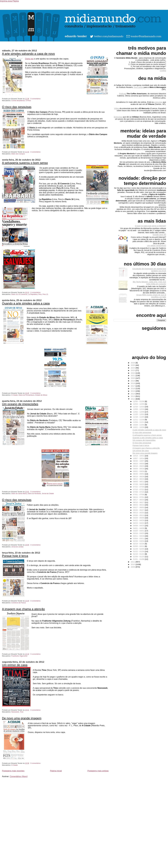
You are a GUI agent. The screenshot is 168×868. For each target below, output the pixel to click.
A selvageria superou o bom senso (25, 163)
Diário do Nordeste (34, 494)
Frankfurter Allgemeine (19, 656)
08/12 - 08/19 (139, 479)
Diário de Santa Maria (19, 494)
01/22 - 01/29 (139, 551)
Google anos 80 (159, 235)
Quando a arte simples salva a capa (26, 303)
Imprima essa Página (9, 1)
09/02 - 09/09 (139, 471)
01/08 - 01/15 (139, 557)
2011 (133, 562)
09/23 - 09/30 (139, 464)
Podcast (123, 94)
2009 (133, 567)
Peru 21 (45, 294)
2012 (133, 399)
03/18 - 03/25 (139, 533)
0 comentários (35, 99)
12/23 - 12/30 (139, 404)
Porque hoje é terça (15, 556)
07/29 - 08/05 (139, 484)
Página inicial (56, 771)
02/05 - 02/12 (139, 546)
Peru (40, 294)
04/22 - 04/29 (139, 520)
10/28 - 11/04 (139, 425)
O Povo (28, 101)
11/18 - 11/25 (139, 417)
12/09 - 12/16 (139, 409)
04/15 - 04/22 (139, 523)
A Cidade (14, 395)
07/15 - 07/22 (139, 489)
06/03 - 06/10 (139, 505)
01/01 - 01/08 (139, 559)
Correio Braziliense (18, 101)
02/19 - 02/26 (139, 544)
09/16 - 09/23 (139, 466)
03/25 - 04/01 (139, 531)
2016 (133, 388)
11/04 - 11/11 (139, 422)
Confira (163, 71)
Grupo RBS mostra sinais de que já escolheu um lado (151, 296)
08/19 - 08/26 (139, 476)
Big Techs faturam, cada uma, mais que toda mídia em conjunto (149, 283)
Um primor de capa (15, 665)
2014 (133, 394)
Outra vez (29, 59)
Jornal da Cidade (48, 494)
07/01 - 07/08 (139, 494)
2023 (133, 370)
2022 (133, 373)
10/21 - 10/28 (139, 427)
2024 (133, 368)
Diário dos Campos (18, 154)
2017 (133, 386)
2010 (133, 564)
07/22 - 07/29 (139, 487)
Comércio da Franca (19, 603)
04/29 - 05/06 (139, 518)
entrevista (158, 102)
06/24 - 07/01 (139, 497)
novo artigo (138, 87)
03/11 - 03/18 (139, 536)
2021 (133, 375)
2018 (133, 383)
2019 (133, 381)
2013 (133, 396)
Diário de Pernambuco (26, 395)
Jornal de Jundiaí (17, 547)
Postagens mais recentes (13, 771)
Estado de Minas (41, 395)
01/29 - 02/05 (139, 549)
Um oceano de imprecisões (20, 404)
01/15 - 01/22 (139, 554)
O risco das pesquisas (17, 107)
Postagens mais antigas (98, 771)
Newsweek (15, 712)
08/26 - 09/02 (139, 474)
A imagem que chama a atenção (23, 609)
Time (22, 712)
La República (33, 294)
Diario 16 (15, 294)
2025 (133, 365)
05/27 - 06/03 (139, 507)
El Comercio (23, 294)
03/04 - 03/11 (139, 539)
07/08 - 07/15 (139, 492)
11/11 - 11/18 (139, 420)
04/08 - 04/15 (139, 526)
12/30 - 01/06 (139, 401)
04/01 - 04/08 (139, 528)
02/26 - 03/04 (139, 541)
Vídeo (117, 108)
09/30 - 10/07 (139, 461)
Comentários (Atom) (19, 776)
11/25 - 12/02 (139, 414)
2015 (133, 391)
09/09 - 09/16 (139, 469)
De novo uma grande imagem (22, 718)
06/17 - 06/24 (139, 500)
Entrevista (118, 117)
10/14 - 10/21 (139, 456)
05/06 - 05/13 (139, 515)
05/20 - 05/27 (139, 510)
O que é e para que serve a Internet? (151, 226)
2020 (133, 378)
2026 (133, 363)
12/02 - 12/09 (139, 412)
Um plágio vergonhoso (157, 246)
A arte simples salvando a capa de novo (28, 54)
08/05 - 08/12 (139, 482)
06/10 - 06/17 (139, 502)
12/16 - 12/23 (139, 407)
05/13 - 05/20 (139, 513)
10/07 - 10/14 (139, 458)
